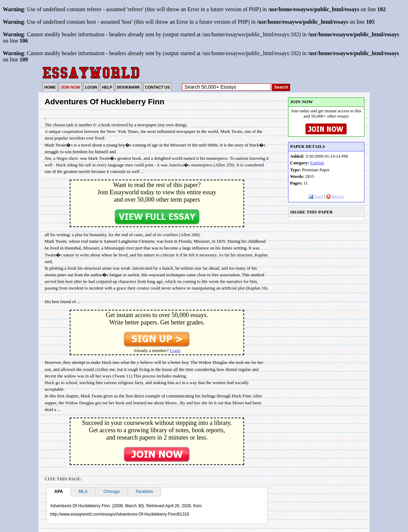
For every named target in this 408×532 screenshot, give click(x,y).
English (317, 163)
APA (59, 492)
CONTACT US (157, 87)
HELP (107, 87)
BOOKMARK (129, 87)
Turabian (144, 492)
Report (335, 196)
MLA (83, 492)
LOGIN (91, 87)
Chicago (111, 492)
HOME (50, 87)
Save (316, 196)
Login (175, 351)
